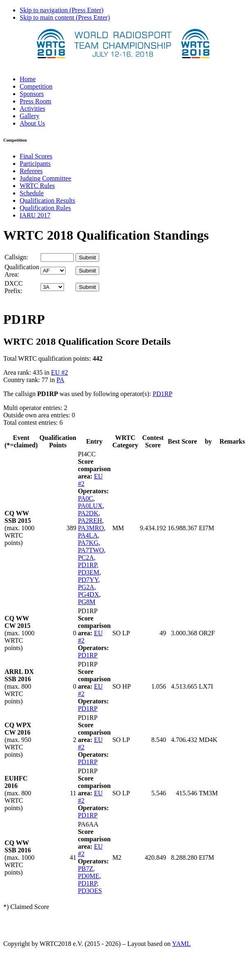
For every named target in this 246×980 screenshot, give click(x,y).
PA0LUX (90, 506)
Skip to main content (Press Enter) (65, 17)
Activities (32, 109)
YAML (181, 944)
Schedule (32, 193)
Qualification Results (48, 200)
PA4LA (88, 535)
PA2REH (90, 521)
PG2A (86, 587)
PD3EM (89, 572)
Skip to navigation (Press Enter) (61, 10)
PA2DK (88, 513)
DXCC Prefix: (14, 287)
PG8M (87, 602)
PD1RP (162, 394)
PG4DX (89, 594)
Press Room (35, 101)
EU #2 (59, 372)
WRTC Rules (37, 186)
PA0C (86, 498)
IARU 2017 (35, 215)
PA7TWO (91, 550)
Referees (31, 171)
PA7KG (88, 543)
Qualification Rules (45, 208)
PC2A (86, 558)
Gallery (30, 116)
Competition (36, 86)
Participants (35, 164)
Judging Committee (46, 178)
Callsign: (16, 257)
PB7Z (85, 869)
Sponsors (32, 94)
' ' (53, 271)
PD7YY (88, 580)
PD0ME (89, 876)
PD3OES (90, 891)
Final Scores (36, 156)
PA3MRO (91, 528)
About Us (32, 123)
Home (28, 79)
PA (60, 380)
